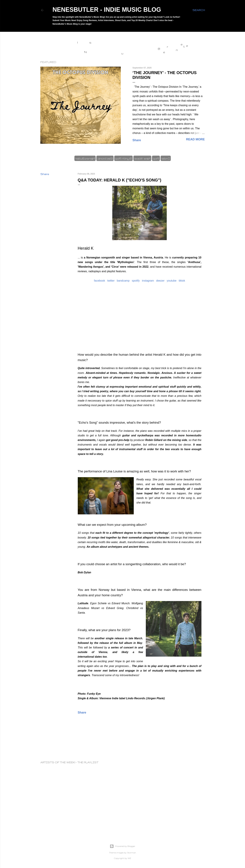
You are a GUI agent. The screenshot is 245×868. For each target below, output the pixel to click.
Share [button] (137, 140)
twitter (111, 281)
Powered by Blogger (122, 846)
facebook (99, 281)
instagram (148, 281)
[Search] (199, 10)
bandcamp (123, 281)
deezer (160, 281)
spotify (136, 281)
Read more (195, 139)
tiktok (182, 281)
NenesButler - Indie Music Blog (107, 10)
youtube (172, 281)
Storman (132, 853)
